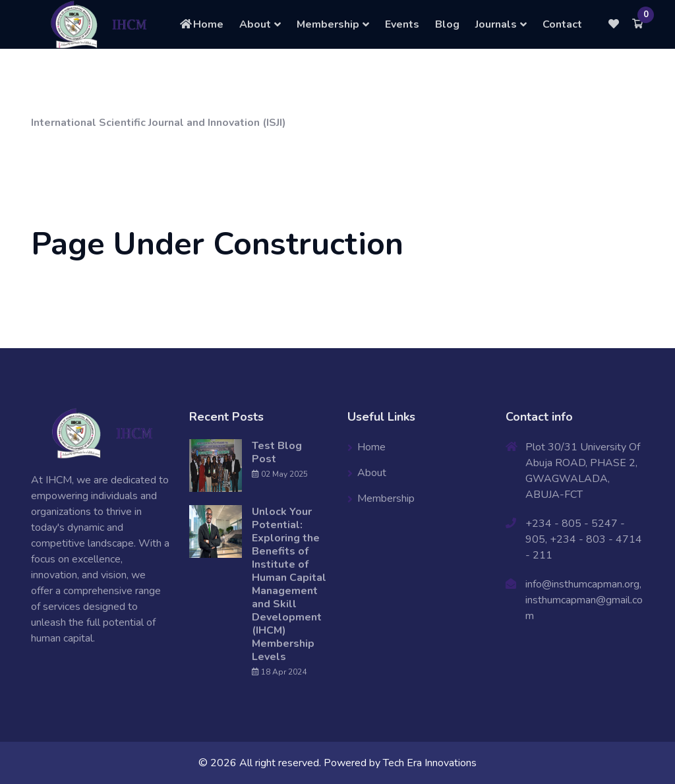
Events (402, 24)
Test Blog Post (277, 452)
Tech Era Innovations (430, 763)
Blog (447, 24)
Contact (562, 24)
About (255, 24)
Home (201, 24)
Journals (496, 24)
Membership (328, 24)
